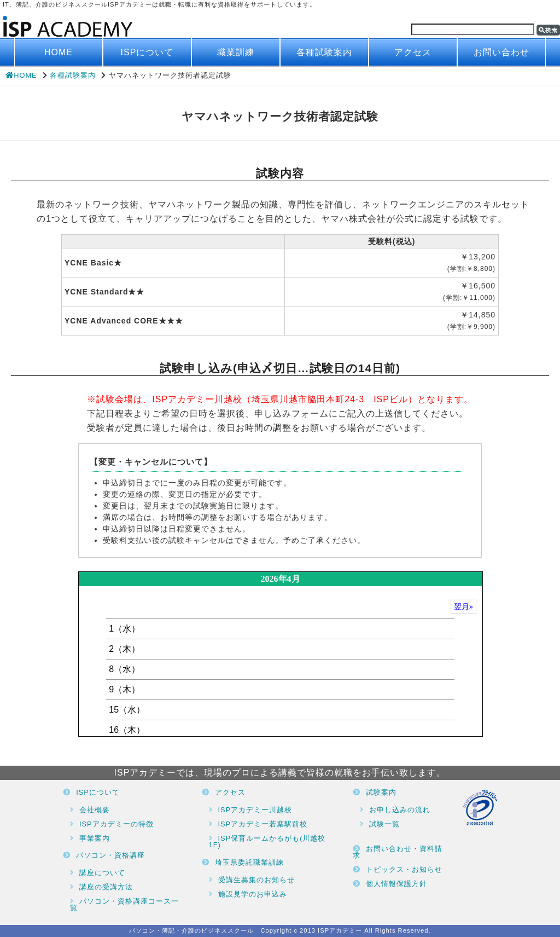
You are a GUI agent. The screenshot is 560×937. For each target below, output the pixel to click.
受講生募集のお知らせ (256, 880)
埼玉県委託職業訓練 (249, 862)
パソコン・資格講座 (110, 855)
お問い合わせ (501, 52)
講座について (102, 873)
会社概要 (95, 810)
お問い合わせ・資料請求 (398, 852)
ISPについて (147, 52)
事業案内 (95, 838)
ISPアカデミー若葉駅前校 (263, 824)
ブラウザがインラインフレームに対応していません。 (280, 654)
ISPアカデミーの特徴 (116, 824)
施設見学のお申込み (253, 894)
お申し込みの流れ (400, 810)
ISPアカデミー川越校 (255, 810)
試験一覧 (384, 824)
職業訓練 (236, 52)
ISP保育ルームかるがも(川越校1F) (267, 842)
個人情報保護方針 (396, 884)
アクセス (413, 52)
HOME (59, 52)
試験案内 (381, 792)
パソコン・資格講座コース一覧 (124, 905)
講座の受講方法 (106, 887)
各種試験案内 (324, 52)
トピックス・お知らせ (404, 869)
